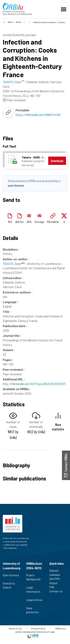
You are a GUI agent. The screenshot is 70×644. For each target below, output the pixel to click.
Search (8, 587)
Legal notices (34, 602)
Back (10, 22)
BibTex (19, 222)
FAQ (53, 587)
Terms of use (15, 628)
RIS (10, 222)
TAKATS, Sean (14, 264)
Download (57, 161)
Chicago (39, 222)
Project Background (33, 579)
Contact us (57, 591)
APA (29, 222)
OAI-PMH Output (55, 581)
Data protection (34, 610)
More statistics (58, 427)
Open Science (11, 577)
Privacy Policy (38, 628)
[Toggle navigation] (64, 9)
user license (16, 185)
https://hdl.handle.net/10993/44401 (38, 115)
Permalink (53, 222)
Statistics (10, 583)
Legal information (33, 591)
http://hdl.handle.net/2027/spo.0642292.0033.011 (34, 384)
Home (18, 22)
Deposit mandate (56, 573)
